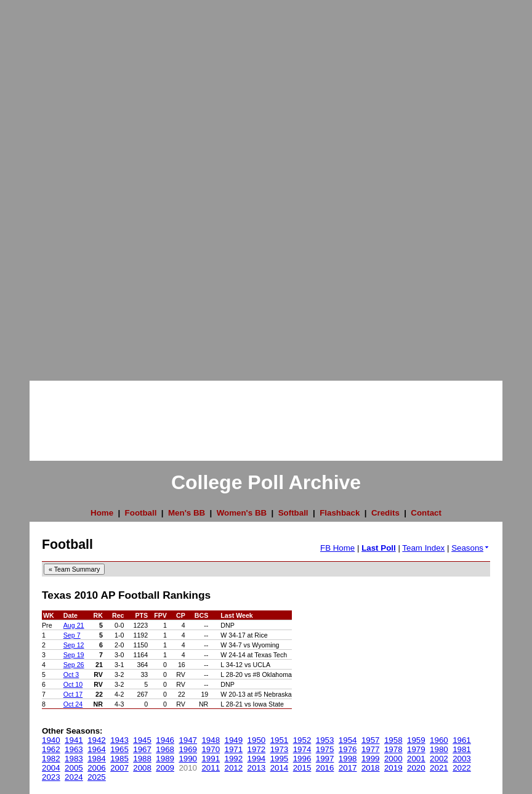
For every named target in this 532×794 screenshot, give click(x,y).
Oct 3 (71, 674)
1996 (302, 759)
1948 (211, 740)
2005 (74, 768)
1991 (211, 759)
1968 (165, 749)
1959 (416, 740)
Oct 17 (73, 694)
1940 (51, 740)
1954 (348, 740)
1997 (325, 759)
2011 (211, 768)
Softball (293, 513)
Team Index (423, 548)
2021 (439, 768)
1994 (257, 759)
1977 (371, 749)
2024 (74, 777)
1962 (51, 749)
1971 (234, 749)
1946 (165, 740)
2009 (165, 768)
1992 (234, 759)
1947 (188, 740)
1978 (393, 749)
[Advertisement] (49, 185)
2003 (462, 759)
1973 (280, 749)
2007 (119, 768)
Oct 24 (73, 704)
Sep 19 (74, 655)
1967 (142, 749)
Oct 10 (73, 684)
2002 (439, 759)
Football (141, 513)
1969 (188, 749)
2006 (97, 768)
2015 (302, 768)
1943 (119, 740)
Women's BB (242, 513)
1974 (302, 749)
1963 (74, 749)
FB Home (337, 548)
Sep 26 (74, 665)
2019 (393, 768)
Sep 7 (72, 635)
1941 (74, 740)
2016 (325, 768)
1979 (416, 749)
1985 (119, 759)
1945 (142, 740)
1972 (257, 749)
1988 (142, 759)
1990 (188, 759)
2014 (280, 768)
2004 (51, 768)
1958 (393, 740)
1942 (97, 740)
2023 (51, 777)
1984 (97, 759)
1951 (280, 740)
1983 (74, 759)
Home (102, 513)
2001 (416, 759)
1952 (302, 740)
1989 (165, 759)
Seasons (471, 548)
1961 (462, 740)
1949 (234, 740)
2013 (257, 768)
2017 (348, 768)
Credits (385, 513)
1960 (439, 740)
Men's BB (187, 513)
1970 (211, 749)
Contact (426, 513)
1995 (280, 759)
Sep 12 (74, 645)
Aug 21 (74, 625)
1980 (439, 749)
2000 (393, 759)
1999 (371, 759)
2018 (371, 768)
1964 (97, 749)
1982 (51, 759)
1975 (325, 749)
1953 (325, 740)
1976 (348, 749)
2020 (416, 768)
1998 (348, 759)
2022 (462, 768)
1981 (462, 749)
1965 (119, 749)
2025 (97, 777)
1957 (371, 740)
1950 (257, 740)
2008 (142, 768)
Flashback (340, 513)
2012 (234, 768)
